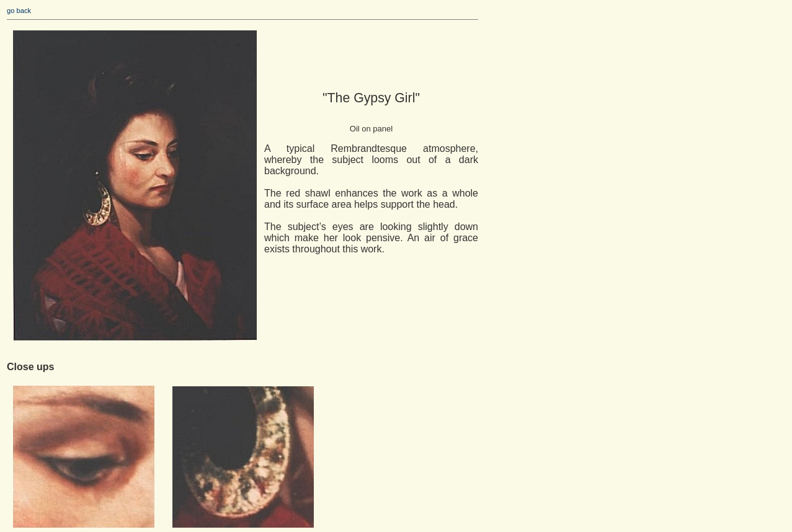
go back (19, 11)
